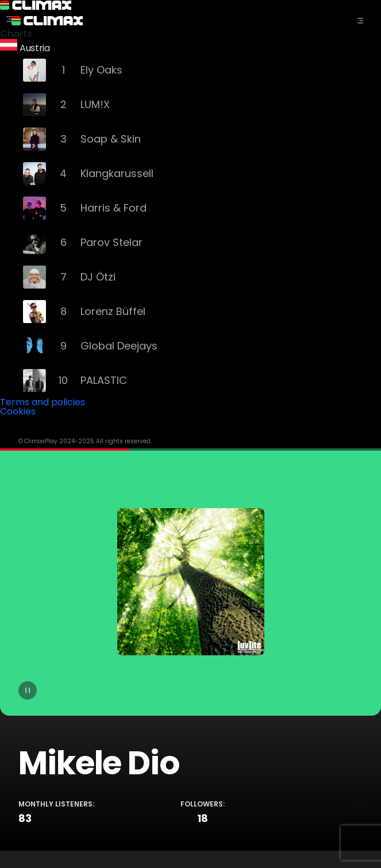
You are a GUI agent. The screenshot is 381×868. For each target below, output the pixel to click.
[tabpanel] (190, 650)
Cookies (18, 411)
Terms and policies (43, 402)
